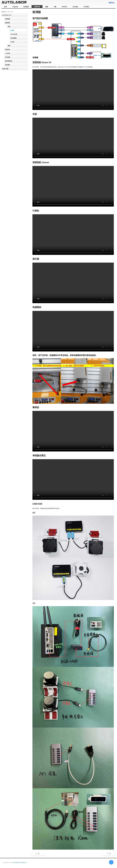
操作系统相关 (9, 61)
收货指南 (7, 19)
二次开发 (7, 53)
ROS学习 (64, 7)
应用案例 (26, 7)
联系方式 (112, 3)
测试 (9, 46)
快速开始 (7, 49)
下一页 (108, 853)
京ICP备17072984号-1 (20, 862)
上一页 (38, 853)
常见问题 (7, 57)
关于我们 (86, 7)
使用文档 (37, 7)
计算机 (85, 67)
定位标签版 (14, 38)
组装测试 (7, 23)
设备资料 (7, 65)
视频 (47, 7)
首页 (5, 7)
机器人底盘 (5, 69)
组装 (9, 27)
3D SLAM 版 (14, 34)
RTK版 (12, 42)
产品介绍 (15, 7)
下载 (55, 7)
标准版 (12, 30)
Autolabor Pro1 (7, 15)
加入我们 (75, 7)
